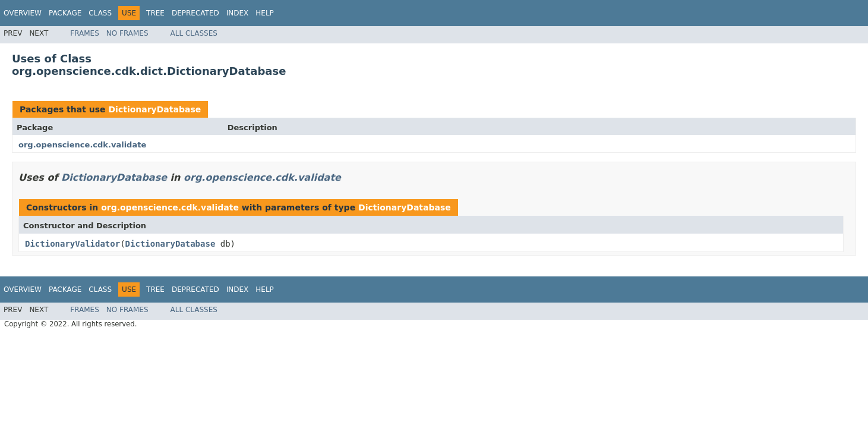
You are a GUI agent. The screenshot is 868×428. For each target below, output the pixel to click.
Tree (155, 13)
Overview (23, 13)
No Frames (127, 33)
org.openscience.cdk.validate (82, 145)
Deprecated (195, 13)
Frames (85, 33)
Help (265, 13)
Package (65, 13)
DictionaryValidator (72, 244)
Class (100, 13)
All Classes (194, 33)
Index (238, 13)
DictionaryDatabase (154, 109)
